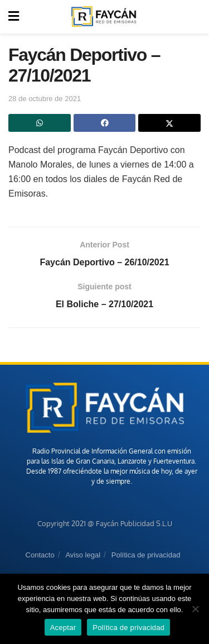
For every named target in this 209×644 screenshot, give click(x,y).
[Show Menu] (14, 17)
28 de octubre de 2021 (45, 99)
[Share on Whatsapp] (40, 123)
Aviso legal (83, 555)
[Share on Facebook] (105, 123)
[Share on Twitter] (169, 123)
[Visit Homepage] (104, 17)
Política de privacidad (146, 555)
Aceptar (63, 628)
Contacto (40, 555)
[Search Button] (195, 17)
